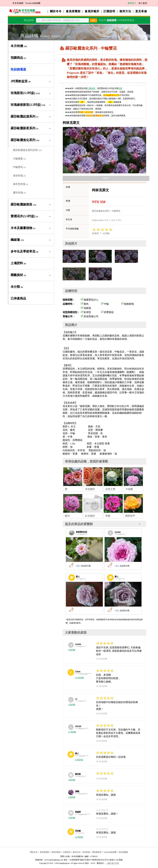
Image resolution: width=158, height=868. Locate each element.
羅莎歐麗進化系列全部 (27, 150)
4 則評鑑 (72, 650)
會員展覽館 (73, 11)
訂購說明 (109, 11)
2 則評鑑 (72, 705)
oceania (78, 644)
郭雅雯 (78, 812)
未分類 (17, 287)
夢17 (77, 753)
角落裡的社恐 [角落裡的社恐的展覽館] (81, 532)
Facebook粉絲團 (33, 3)
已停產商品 (18, 298)
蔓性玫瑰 (19, 193)
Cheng (78, 671)
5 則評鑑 (72, 818)
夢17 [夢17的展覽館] (78, 577)
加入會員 (143, 3)
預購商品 (18, 58)
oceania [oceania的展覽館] (118, 532)
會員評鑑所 (92, 11)
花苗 (120, 88)
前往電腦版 (123, 852)
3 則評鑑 (72, 780)
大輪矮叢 (19, 159)
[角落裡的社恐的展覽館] (84, 549)
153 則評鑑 (79, 678)
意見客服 (141, 11)
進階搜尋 (112, 20)
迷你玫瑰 (19, 176)
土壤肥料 (18, 263)
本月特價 (19, 46)
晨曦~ (77, 791)
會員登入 (132, 3)
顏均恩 (78, 774)
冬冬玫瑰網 (18, 3)
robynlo (78, 726)
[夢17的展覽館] (84, 594)
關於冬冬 (56, 11)
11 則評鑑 (72, 732)
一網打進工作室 (112, 863)
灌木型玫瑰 (21, 184)
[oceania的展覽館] (123, 549)
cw (76, 699)
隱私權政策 (97, 852)
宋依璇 (78, 831)
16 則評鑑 (79, 837)
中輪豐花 (19, 167)
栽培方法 (125, 11)
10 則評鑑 (79, 760)
